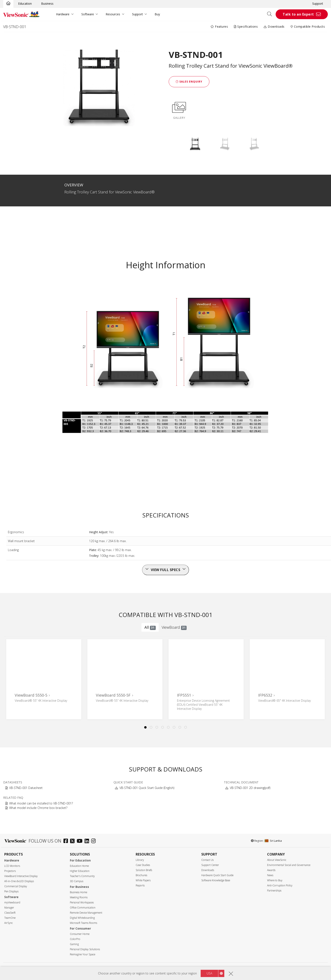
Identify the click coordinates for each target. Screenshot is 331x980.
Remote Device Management (86, 913)
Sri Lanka (273, 841)
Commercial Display (16, 886)
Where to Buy (275, 880)
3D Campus (77, 881)
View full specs (166, 570)
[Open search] (271, 14)
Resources (113, 14)
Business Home (78, 892)
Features (219, 26)
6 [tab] (174, 727)
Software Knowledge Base (216, 880)
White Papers (143, 880)
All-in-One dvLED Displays (19, 881)
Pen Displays (11, 891)
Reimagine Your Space (83, 954)
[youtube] (81, 841)
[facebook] (67, 841)
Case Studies (143, 865)
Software (88, 14)
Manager (9, 908)
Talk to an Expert (298, 14)
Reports (140, 885)
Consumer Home (80, 934)
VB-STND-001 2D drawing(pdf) (250, 788)
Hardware (63, 14)
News (270, 875)
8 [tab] (186, 727)
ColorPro (75, 939)
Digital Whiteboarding (82, 918)
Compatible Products (308, 26)
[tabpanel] (44, 679)
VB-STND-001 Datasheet (26, 788)
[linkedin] (88, 841)
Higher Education (80, 871)
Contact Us (207, 860)
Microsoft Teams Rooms (83, 923)
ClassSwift (10, 913)
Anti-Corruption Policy (280, 885)
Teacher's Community (82, 876)
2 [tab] (151, 727)
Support (318, 4)
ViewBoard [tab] (174, 627)
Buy (157, 14)
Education (25, 4)
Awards (271, 870)
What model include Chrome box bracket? (38, 808)
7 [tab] (180, 727)
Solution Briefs (144, 870)
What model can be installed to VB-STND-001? (41, 803)
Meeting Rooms (79, 897)
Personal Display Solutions (85, 949)
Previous (11, 675)
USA (209, 973)
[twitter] (73, 841)
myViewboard (12, 902)
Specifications (246, 26)
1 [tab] (145, 727)
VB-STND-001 (15, 27)
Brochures (141, 875)
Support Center (210, 865)
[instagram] (94, 841)
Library (140, 860)
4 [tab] (163, 727)
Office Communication (83, 908)
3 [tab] (157, 727)
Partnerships (274, 891)
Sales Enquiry (189, 82)
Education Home (79, 866)
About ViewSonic (277, 860)
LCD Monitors (12, 866)
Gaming (74, 944)
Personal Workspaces (82, 902)
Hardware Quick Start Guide (217, 875)
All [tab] (150, 627)
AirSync (9, 923)
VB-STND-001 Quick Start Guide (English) (147, 788)
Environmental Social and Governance (289, 865)
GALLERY (179, 110)
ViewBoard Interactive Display (21, 876)
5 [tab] (168, 727)
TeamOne (10, 918)
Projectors (10, 871)
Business (47, 4)
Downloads (274, 26)
